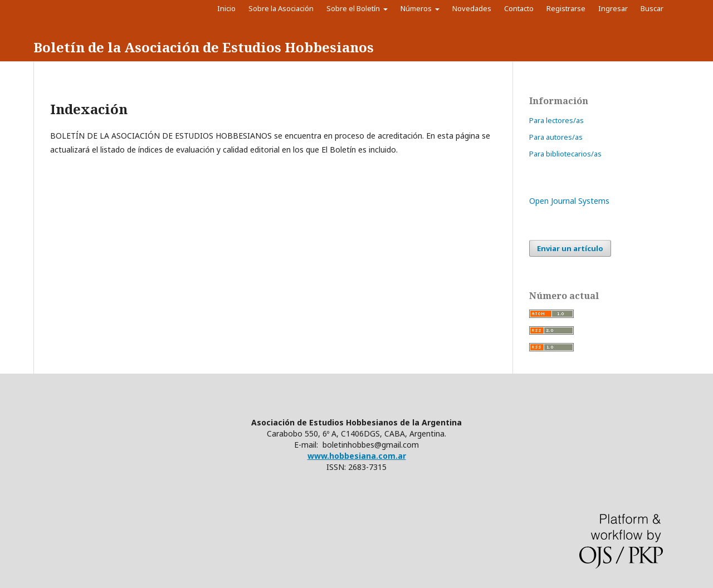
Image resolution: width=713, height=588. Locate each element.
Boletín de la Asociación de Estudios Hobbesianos (204, 47)
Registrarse (566, 8)
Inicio (226, 8)
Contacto (519, 8)
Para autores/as (556, 137)
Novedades (472, 8)
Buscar (655, 8)
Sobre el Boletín (354, 8)
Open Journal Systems (569, 201)
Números (417, 8)
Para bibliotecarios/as (565, 154)
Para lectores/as (556, 120)
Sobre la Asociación (281, 8)
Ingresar (613, 8)
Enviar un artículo (570, 248)
